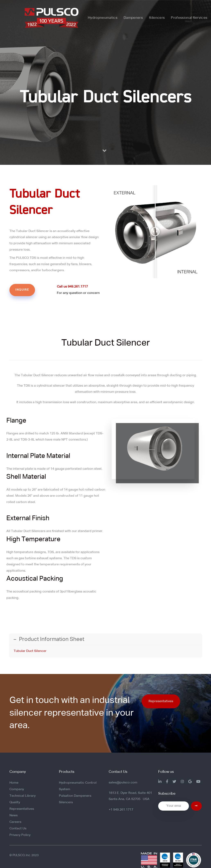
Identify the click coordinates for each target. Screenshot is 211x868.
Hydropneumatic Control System (78, 786)
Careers (15, 822)
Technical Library (23, 796)
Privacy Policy (20, 835)
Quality (15, 802)
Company (17, 789)
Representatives (22, 809)
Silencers (66, 802)
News (14, 816)
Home (14, 783)
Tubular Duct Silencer (30, 651)
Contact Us (18, 829)
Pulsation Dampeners (75, 796)
